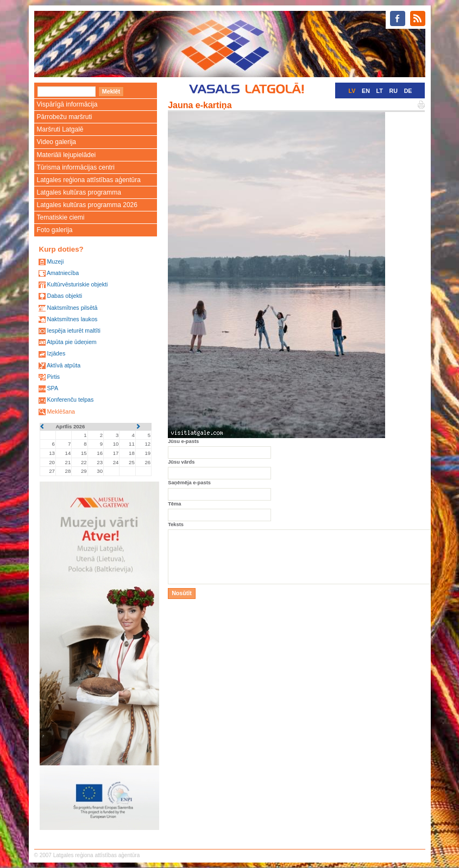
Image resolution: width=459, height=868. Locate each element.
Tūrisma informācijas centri (76, 167)
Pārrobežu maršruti (65, 117)
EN (366, 91)
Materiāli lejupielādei (67, 155)
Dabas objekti (64, 296)
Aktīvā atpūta (64, 365)
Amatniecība (63, 273)
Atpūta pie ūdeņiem (72, 342)
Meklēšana (61, 411)
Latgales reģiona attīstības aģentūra (89, 180)
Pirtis (53, 377)
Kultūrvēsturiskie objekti (77, 284)
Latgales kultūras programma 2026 (87, 205)
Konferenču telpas (70, 399)
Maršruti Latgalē (60, 129)
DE (408, 91)
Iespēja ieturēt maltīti (73, 330)
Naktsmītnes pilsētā (72, 308)
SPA (52, 388)
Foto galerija (55, 230)
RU (394, 91)
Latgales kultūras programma (79, 192)
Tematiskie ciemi (61, 217)
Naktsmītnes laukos (72, 319)
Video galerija (57, 142)
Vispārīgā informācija (67, 104)
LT (380, 91)
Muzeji (55, 261)
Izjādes (56, 353)
